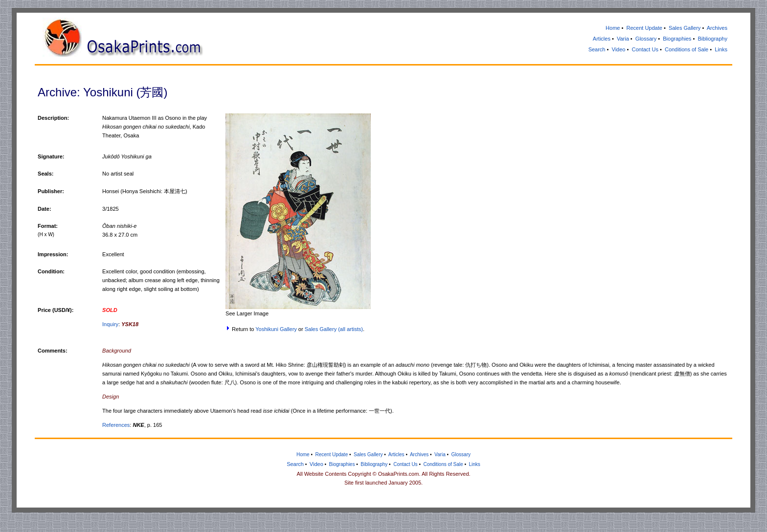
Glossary (646, 39)
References (116, 425)
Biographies (677, 39)
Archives (717, 28)
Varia (623, 39)
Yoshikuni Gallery (276, 329)
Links (721, 49)
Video (619, 49)
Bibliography (712, 39)
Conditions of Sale (687, 49)
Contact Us (645, 49)
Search (597, 49)
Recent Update (644, 28)
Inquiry (110, 324)
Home (613, 28)
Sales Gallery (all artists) (334, 329)
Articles (602, 39)
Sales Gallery (685, 28)
